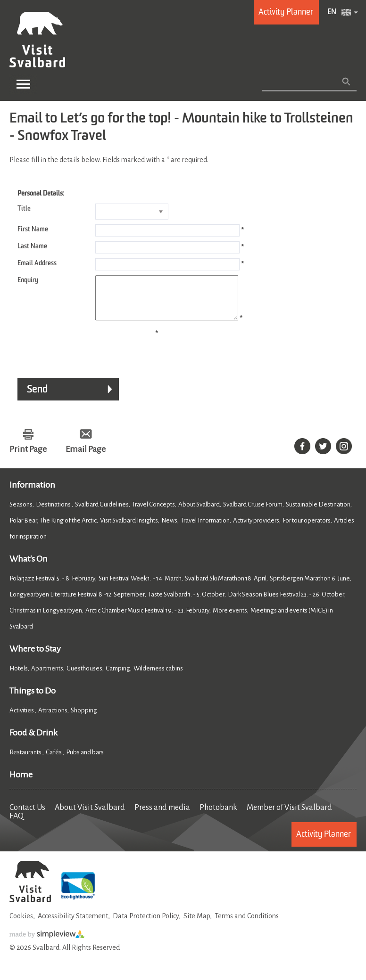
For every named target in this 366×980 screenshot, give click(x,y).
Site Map (197, 924)
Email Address (37, 263)
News (169, 529)
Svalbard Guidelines (102, 513)
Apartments (47, 677)
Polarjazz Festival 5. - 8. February (52, 587)
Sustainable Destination (318, 513)
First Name (33, 229)
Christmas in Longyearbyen (46, 619)
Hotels (19, 677)
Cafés (54, 761)
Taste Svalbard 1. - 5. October (186, 603)
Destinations (54, 513)
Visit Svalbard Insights (129, 529)
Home (21, 783)
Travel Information (205, 529)
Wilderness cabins (158, 677)
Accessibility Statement (73, 924)
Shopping (84, 719)
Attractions (53, 719)
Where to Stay (35, 657)
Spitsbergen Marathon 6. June (310, 587)
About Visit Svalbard (90, 816)
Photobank (218, 816)
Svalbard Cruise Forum (253, 513)
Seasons (21, 513)
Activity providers (256, 529)
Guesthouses (84, 677)
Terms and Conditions (247, 924)
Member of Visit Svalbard (289, 816)
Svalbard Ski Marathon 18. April (226, 587)
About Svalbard (199, 513)
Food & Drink (33, 741)
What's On (29, 567)
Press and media (162, 816)
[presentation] (81, 355)
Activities (22, 719)
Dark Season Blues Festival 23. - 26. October (286, 603)
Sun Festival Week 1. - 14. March (140, 587)
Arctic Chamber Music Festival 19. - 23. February (147, 619)
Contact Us (27, 816)
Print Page (28, 457)
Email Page (86, 457)
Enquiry (28, 280)
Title (24, 209)
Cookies (21, 924)
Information (32, 493)
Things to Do (33, 699)
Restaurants (26, 761)
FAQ (17, 825)
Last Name (32, 246)
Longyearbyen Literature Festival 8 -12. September (77, 603)
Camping (118, 677)
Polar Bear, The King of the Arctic (53, 529)
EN (332, 12)
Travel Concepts (154, 513)
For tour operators (307, 529)
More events (230, 619)
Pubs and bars (85, 761)
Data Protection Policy (146, 924)
